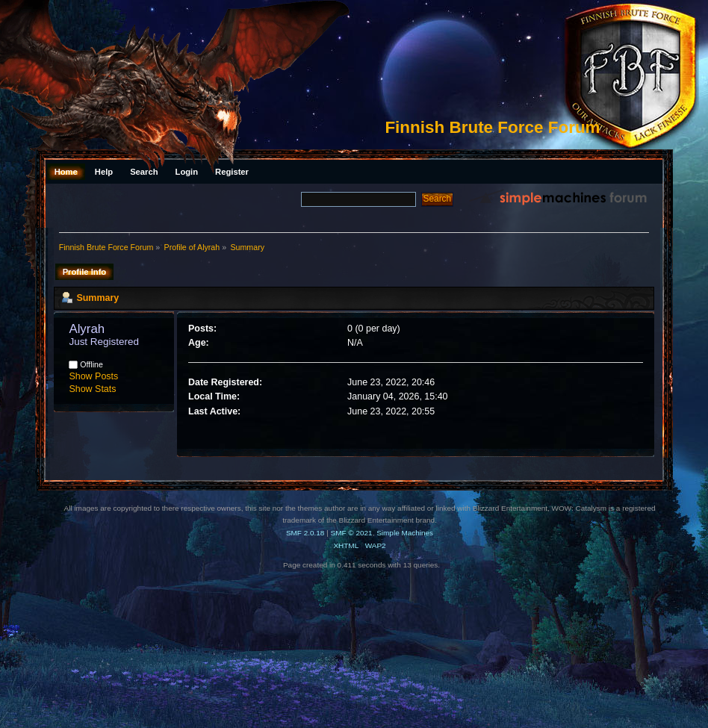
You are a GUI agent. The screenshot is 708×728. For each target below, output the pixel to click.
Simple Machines (405, 533)
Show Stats (92, 389)
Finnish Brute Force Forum (492, 127)
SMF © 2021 (352, 533)
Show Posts (93, 376)
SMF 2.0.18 (305, 533)
